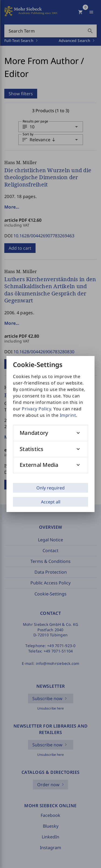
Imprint (68, 415)
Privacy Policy (36, 409)
